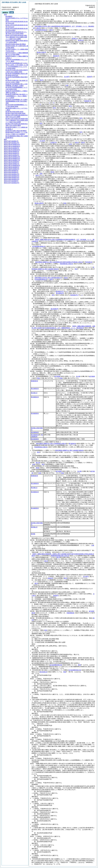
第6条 (38, 468)
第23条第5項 (35, 435)
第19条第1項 (35, 397)
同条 (41, 174)
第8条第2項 (34, 381)
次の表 (78, 376)
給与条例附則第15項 (56, 665)
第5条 (52, 172)
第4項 (51, 30)
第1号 (58, 557)
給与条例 (57, 376)
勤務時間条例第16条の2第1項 (60, 556)
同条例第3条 (70, 613)
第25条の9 (34, 527)
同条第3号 (56, 56)
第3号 (42, 80)
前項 (43, 464)
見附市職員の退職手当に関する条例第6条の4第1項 (59, 262)
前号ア (38, 175)
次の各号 (67, 77)
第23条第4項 (35, 432)
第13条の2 (34, 393)
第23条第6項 (35, 439)
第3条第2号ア (75, 295)
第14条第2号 (54, 309)
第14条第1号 (60, 293)
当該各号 (89, 77)
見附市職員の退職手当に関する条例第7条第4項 (69, 450)
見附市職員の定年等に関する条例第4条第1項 (48, 278)
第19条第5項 (35, 413)
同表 (38, 378)
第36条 (33, 534)
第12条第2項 (35, 389)
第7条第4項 (89, 262)
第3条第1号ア (60, 291)
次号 (36, 80)
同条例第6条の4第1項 (66, 264)
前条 (65, 203)
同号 (53, 295)
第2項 (39, 28)
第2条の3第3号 (39, 203)
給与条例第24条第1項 (39, 246)
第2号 (65, 578)
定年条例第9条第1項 (41, 30)
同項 (76, 269)
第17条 (38, 463)
